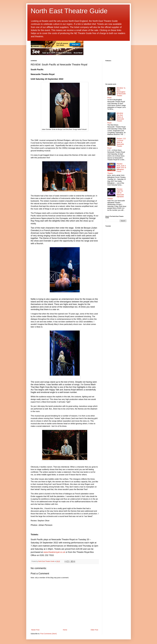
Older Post (94, 630)
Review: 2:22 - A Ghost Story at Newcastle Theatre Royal (117, 143)
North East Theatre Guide (69, 11)
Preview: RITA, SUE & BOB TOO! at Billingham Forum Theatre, (117, 169)
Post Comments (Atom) (48, 634)
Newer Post (35, 630)
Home (65, 630)
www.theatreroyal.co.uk (54, 552)
